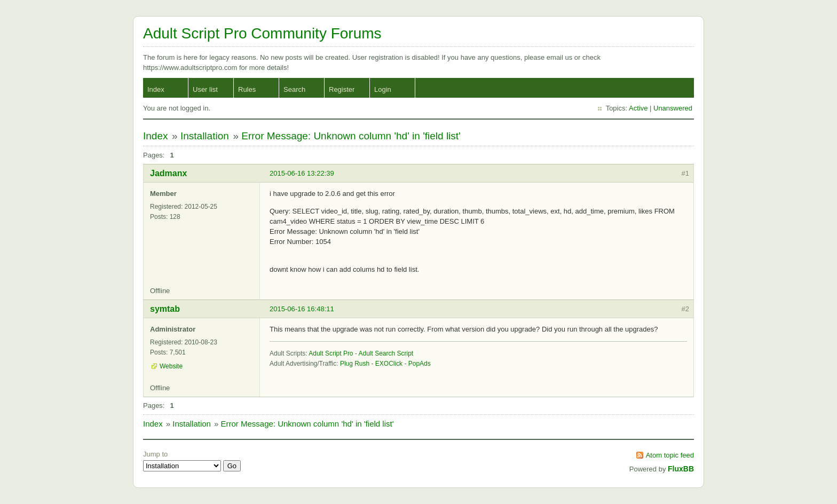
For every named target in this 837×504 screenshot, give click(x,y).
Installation (205, 136)
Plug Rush (355, 364)
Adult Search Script (386, 353)
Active (638, 108)
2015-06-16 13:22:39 (302, 173)
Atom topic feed (670, 455)
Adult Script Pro (331, 353)
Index (156, 89)
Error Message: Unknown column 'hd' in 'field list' (351, 136)
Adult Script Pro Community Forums (262, 33)
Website (171, 366)
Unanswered (673, 108)
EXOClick (389, 364)
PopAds (420, 364)
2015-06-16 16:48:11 (302, 309)
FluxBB (681, 469)
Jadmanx (168, 173)
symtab (165, 309)
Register (342, 89)
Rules (247, 89)
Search (294, 89)
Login (383, 89)
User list (205, 89)
